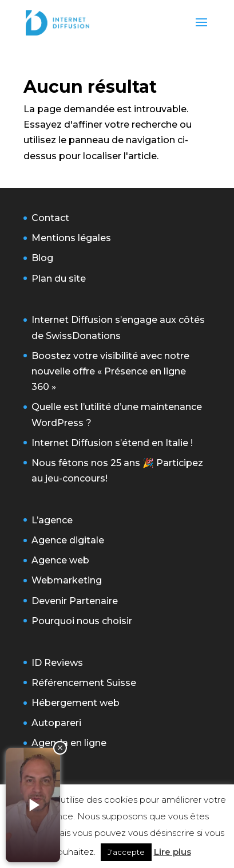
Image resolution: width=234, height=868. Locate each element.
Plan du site (59, 279)
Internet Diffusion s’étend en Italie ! (112, 443)
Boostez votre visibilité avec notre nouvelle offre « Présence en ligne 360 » (110, 371)
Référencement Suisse (84, 683)
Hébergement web (76, 703)
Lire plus (172, 852)
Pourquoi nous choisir (82, 621)
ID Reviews (57, 663)
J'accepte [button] (126, 852)
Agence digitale (68, 540)
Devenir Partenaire (75, 601)
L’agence (52, 520)
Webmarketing (67, 580)
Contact (50, 218)
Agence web (60, 560)
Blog (42, 258)
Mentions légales (71, 238)
